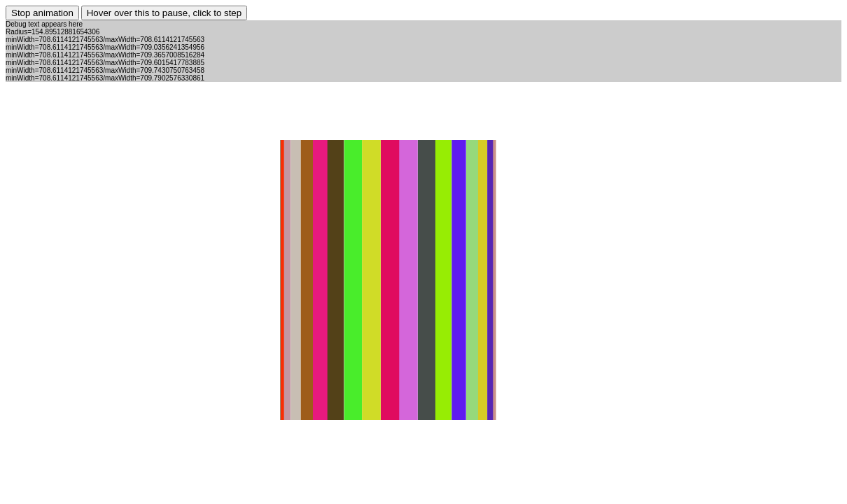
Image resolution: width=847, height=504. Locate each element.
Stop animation (42, 13)
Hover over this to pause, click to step (164, 13)
